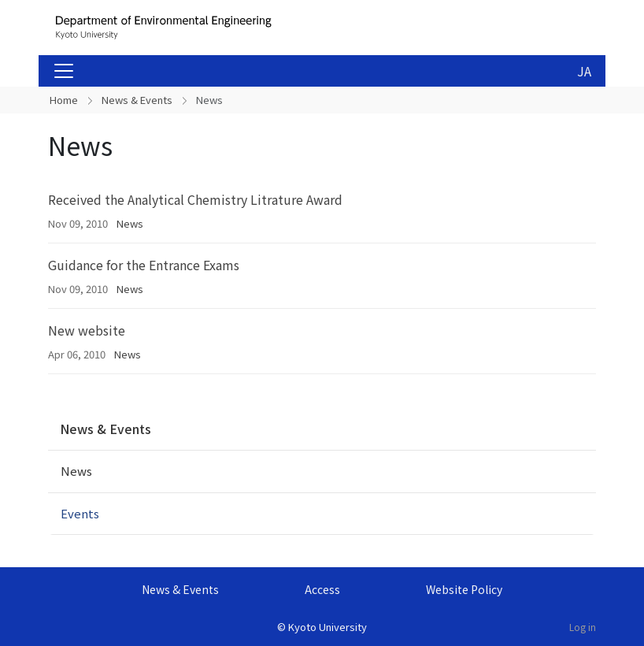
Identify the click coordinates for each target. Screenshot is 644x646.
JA (584, 71)
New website (87, 330)
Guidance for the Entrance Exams (144, 265)
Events (80, 513)
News (130, 223)
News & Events (137, 100)
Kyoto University (328, 627)
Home (64, 100)
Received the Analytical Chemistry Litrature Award (195, 199)
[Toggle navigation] (64, 71)
